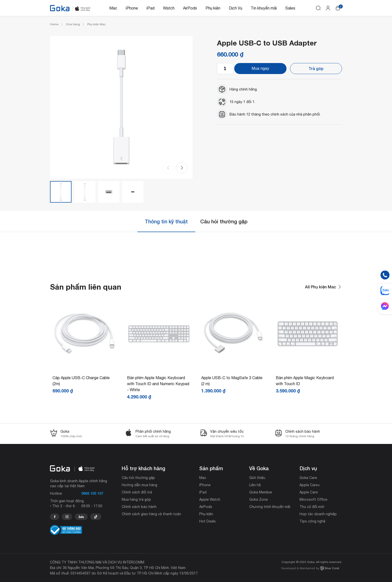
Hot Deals (207, 521)
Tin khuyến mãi (264, 8)
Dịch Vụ (235, 8)
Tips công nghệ (312, 521)
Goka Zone (258, 499)
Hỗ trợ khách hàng (143, 468)
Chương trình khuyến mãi (270, 507)
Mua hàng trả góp (136, 499)
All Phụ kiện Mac (323, 287)
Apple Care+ (310, 485)
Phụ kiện (213, 8)
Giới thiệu (257, 478)
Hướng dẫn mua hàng (139, 485)
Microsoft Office (313, 499)
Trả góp (316, 68)
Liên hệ (255, 485)
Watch (169, 8)
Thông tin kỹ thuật (166, 221)
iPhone (132, 8)
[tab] (166, 221)
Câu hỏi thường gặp (224, 221)
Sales (290, 8)
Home (54, 24)
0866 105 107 (92, 493)
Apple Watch (210, 499)
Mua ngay (260, 68)
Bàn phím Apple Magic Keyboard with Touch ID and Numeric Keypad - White (158, 384)
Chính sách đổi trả (137, 492)
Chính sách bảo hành (139, 507)
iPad (150, 8)
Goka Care (308, 478)
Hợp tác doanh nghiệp (318, 514)
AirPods (190, 8)
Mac (113, 8)
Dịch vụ (308, 468)
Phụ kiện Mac (96, 24)
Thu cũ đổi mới (312, 507)
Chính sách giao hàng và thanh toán (151, 514)
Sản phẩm (211, 468)
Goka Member (261, 492)
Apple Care (309, 492)
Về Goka (259, 468)
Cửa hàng (73, 24)
